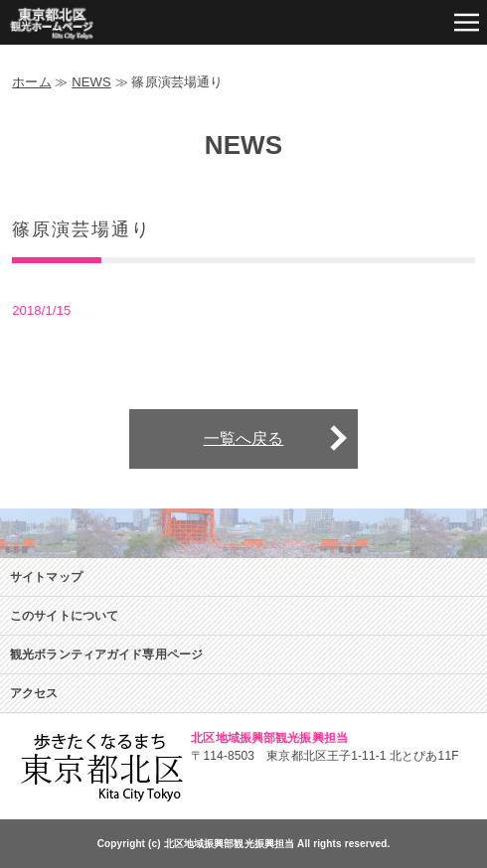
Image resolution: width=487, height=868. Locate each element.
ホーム (31, 82)
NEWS (91, 82)
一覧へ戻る (244, 438)
